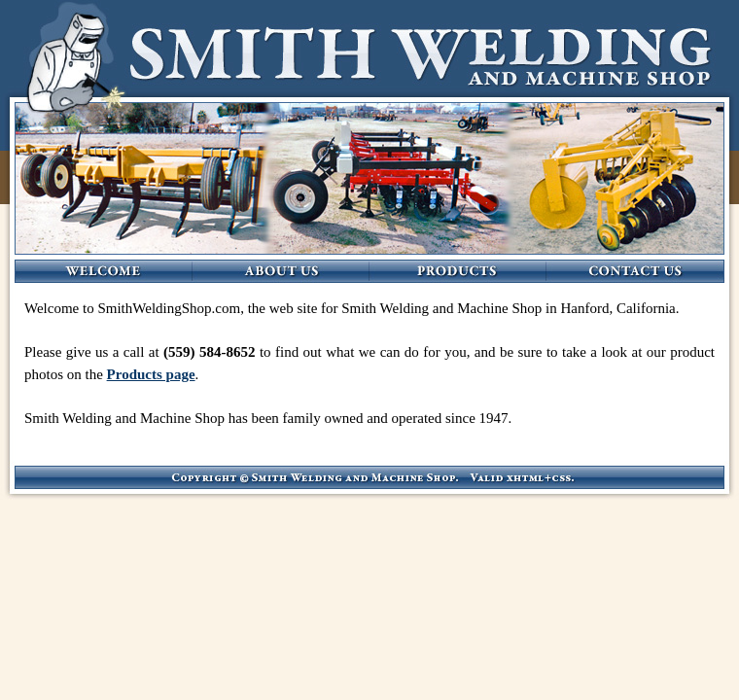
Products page (151, 374)
